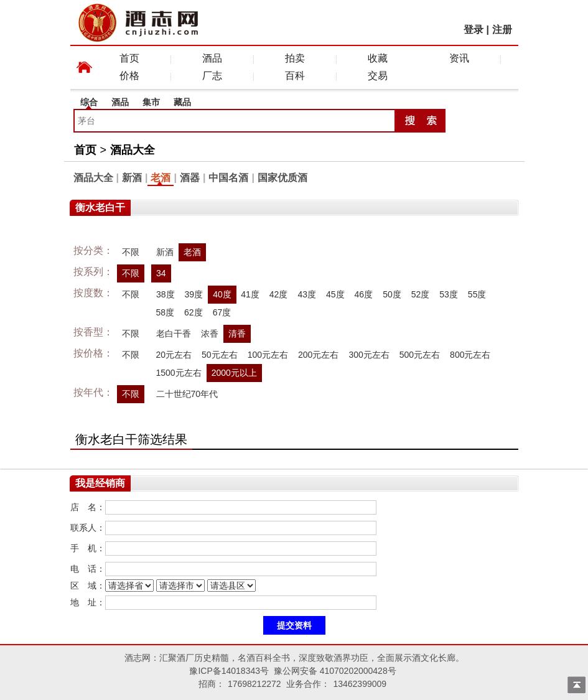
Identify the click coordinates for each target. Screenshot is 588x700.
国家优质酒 (282, 178)
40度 (222, 294)
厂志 (212, 76)
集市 (151, 102)
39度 (194, 294)
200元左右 (318, 355)
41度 (250, 294)
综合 (89, 102)
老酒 (161, 178)
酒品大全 (133, 150)
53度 (449, 294)
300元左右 (369, 355)
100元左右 (268, 355)
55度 (477, 294)
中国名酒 (228, 178)
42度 (279, 294)
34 (161, 273)
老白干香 (174, 334)
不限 (131, 252)
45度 (335, 294)
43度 (307, 294)
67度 (222, 312)
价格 (129, 76)
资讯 (459, 58)
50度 (392, 294)
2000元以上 (234, 373)
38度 (166, 294)
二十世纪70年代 (187, 394)
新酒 (132, 178)
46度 (364, 294)
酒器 (190, 178)
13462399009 (360, 684)
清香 (237, 334)
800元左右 (470, 355)
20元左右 (174, 355)
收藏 (378, 58)
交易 (378, 76)
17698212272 (254, 684)
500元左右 (420, 355)
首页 (129, 58)
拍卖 (295, 58)
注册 (502, 30)
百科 (295, 76)
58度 (166, 312)
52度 (421, 294)
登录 (474, 30)
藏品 (182, 102)
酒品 (212, 58)
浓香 (210, 334)
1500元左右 (179, 373)
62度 (194, 312)
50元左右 (220, 355)
